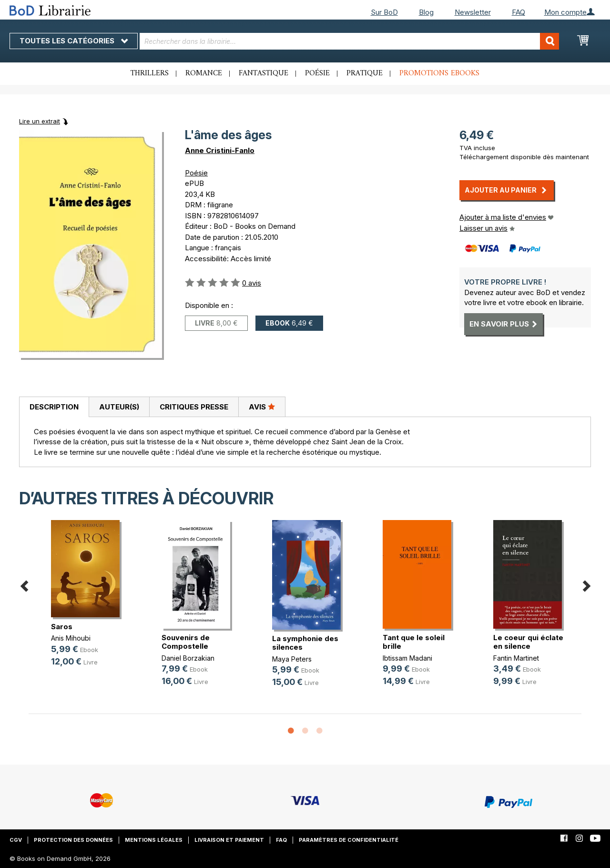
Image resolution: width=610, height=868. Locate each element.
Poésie (317, 73)
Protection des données (73, 840)
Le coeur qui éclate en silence (528, 642)
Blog (426, 12)
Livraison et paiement (229, 840)
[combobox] (349, 41)
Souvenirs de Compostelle (186, 642)
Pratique (365, 73)
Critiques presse (194, 407)
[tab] (54, 407)
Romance (204, 73)
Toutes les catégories (74, 41)
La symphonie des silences (305, 643)
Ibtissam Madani (407, 658)
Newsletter (473, 12)
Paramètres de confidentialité (349, 840)
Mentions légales (154, 840)
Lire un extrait (40, 121)
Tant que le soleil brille (414, 642)
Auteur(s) (119, 407)
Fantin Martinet (516, 658)
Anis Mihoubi (71, 638)
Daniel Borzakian (188, 658)
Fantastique (264, 73)
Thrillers (150, 73)
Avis (262, 407)
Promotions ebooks (439, 73)
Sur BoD (384, 12)
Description (54, 407)
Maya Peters (292, 659)
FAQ (518, 12)
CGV (16, 840)
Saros (62, 627)
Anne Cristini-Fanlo (220, 150)
